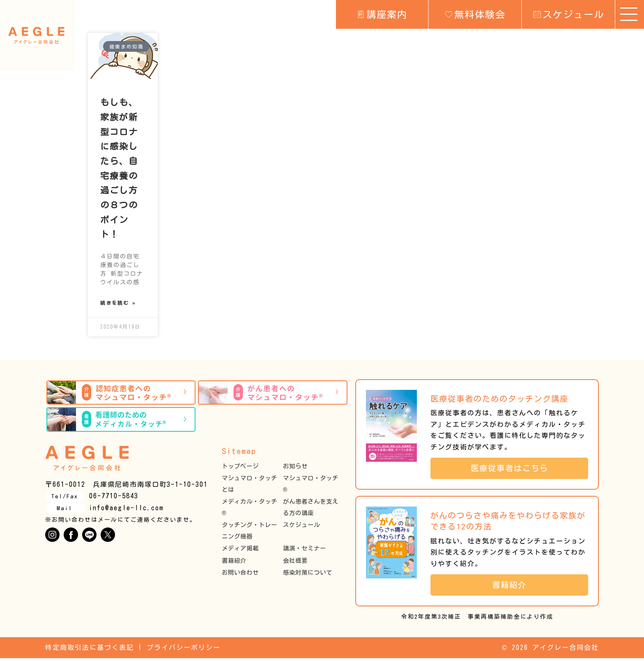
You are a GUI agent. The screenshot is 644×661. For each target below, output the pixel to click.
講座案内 (382, 14)
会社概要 (295, 563)
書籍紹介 (234, 563)
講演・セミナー (305, 552)
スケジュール (569, 14)
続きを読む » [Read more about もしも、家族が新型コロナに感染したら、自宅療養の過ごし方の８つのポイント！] (118, 305)
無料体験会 (475, 14)
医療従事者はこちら (514, 471)
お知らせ (295, 469)
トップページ (240, 469)
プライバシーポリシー (184, 651)
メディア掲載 (240, 552)
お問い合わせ (240, 576)
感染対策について (308, 576)
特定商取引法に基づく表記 (90, 651)
